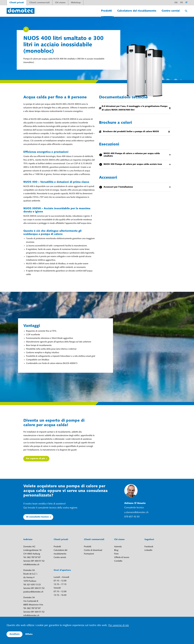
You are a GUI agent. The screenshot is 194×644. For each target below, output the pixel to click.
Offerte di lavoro (122, 557)
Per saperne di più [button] (119, 625)
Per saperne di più (36, 459)
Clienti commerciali (40, 3)
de (176, 3)
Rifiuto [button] (29, 634)
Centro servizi (171, 11)
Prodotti (106, 11)
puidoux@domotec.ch (33, 592)
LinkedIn (148, 550)
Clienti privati (17, 3)
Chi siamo (60, 3)
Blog (116, 550)
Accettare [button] (14, 634)
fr (182, 3)
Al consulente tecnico (37, 517)
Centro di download (93, 550)
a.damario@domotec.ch (136, 512)
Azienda (118, 547)
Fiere (116, 554)
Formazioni (89, 554)
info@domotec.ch (31, 565)
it (186, 3)
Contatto (118, 561)
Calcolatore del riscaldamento (137, 11)
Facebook (149, 547)
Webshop (76, 3)
